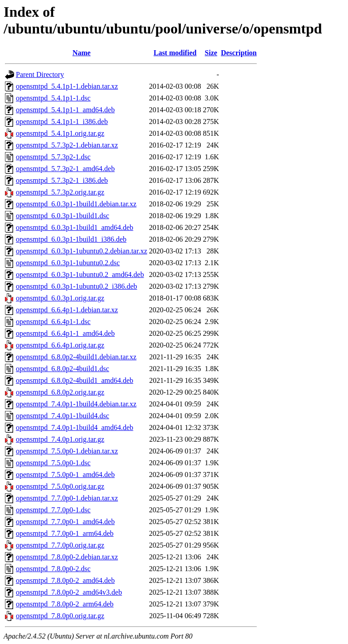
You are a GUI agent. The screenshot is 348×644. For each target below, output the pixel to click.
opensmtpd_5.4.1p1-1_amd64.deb (65, 110)
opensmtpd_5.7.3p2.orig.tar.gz (60, 192)
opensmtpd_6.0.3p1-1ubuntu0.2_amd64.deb (80, 274)
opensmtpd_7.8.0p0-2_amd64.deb (65, 580)
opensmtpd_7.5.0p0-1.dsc (53, 463)
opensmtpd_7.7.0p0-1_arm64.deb (65, 533)
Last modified (175, 53)
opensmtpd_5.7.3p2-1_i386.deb (62, 180)
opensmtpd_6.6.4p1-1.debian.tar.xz (67, 310)
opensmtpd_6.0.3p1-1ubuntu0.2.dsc (68, 263)
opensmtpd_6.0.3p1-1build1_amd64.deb (75, 227)
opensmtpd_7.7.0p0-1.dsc (53, 510)
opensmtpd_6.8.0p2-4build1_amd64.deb (75, 380)
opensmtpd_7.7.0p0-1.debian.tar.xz (67, 498)
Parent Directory (40, 74)
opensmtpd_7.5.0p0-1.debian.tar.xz (67, 451)
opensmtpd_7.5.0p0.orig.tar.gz (60, 486)
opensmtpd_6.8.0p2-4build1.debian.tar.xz (76, 357)
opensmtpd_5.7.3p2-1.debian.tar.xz (67, 145)
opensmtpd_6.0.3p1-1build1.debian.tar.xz (76, 204)
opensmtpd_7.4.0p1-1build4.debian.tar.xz (76, 404)
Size (211, 53)
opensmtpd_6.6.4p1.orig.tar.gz (60, 345)
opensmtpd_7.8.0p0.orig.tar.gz (60, 616)
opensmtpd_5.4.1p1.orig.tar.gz (60, 133)
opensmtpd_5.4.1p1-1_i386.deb (62, 122)
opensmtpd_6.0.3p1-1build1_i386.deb (71, 239)
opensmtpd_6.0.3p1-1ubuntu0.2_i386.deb (77, 286)
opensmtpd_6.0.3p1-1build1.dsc (63, 216)
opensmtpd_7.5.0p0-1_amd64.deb (65, 475)
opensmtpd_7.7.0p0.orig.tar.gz (60, 545)
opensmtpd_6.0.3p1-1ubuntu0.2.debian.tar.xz (82, 251)
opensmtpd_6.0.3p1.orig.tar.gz (60, 298)
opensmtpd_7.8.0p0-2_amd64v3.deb (69, 592)
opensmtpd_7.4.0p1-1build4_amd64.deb (75, 427)
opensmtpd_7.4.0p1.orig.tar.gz (60, 439)
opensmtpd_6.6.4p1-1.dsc (53, 322)
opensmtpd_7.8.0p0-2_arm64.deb (65, 604)
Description (239, 53)
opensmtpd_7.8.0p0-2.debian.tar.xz (67, 557)
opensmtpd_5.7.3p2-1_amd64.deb (65, 169)
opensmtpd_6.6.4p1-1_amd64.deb (65, 333)
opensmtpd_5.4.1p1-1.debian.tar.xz (67, 86)
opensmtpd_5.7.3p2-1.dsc (53, 157)
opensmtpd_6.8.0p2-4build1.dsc (63, 369)
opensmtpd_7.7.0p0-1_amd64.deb (65, 522)
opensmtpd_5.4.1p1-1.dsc (53, 98)
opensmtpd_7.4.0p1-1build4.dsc (63, 416)
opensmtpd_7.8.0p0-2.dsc (53, 569)
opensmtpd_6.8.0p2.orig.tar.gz (60, 392)
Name (82, 53)
